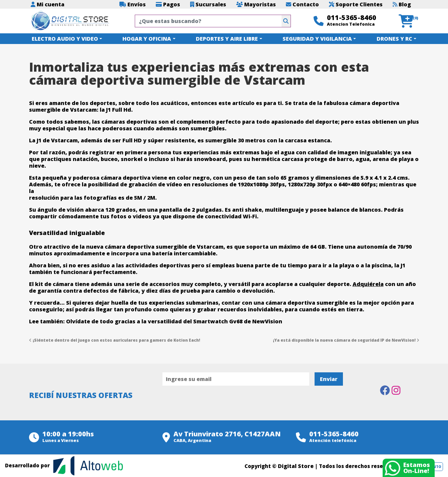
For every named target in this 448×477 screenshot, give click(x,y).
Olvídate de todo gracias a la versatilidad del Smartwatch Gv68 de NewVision (174, 321)
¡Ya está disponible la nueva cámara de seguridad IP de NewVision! (346, 340)
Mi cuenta (48, 4)
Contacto (302, 4)
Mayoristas (256, 4)
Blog (402, 4)
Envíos (133, 4)
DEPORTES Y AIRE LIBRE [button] (227, 39)
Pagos (168, 4)
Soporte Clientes (356, 4)
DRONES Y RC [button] (394, 39)
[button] (409, 21)
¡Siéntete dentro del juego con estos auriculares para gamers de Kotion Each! (115, 340)
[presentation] (213, 404)
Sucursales (208, 4)
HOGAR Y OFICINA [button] (147, 39)
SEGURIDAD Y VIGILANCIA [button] (317, 39)
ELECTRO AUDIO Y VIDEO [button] (65, 39)
